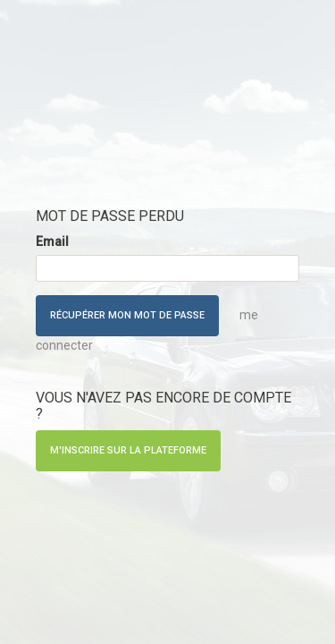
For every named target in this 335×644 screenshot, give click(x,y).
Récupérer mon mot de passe (127, 315)
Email (52, 241)
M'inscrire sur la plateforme (128, 450)
